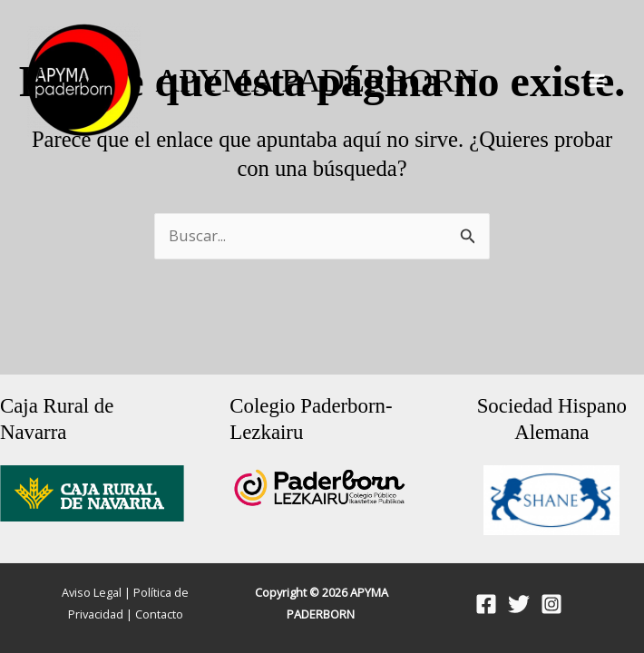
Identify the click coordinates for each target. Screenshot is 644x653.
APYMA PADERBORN (317, 80)
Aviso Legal (92, 592)
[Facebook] (486, 604)
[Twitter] (519, 604)
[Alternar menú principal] (596, 81)
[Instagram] (551, 604)
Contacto (159, 614)
